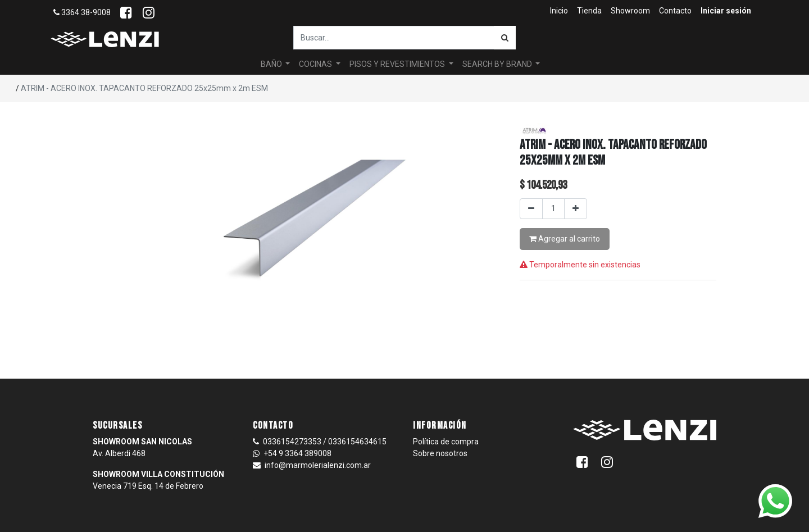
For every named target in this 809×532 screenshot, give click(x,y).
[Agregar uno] (576, 209)
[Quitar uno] (531, 209)
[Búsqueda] (505, 38)
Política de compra (446, 442)
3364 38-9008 (82, 12)
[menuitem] (559, 11)
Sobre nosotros (440, 453)
